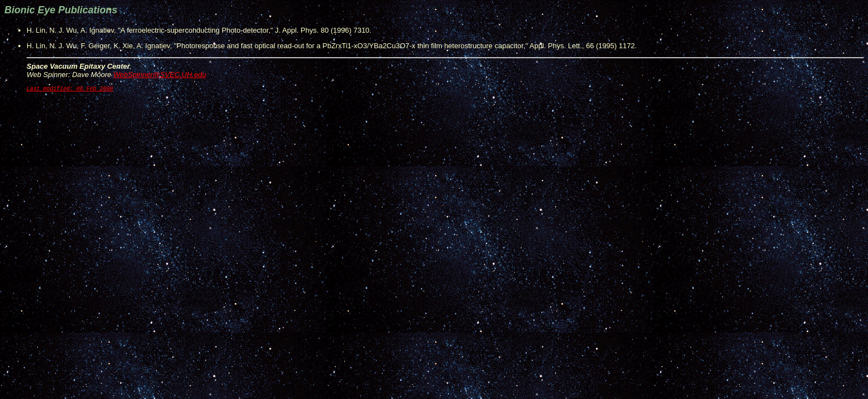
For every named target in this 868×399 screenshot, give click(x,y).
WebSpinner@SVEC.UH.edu (160, 75)
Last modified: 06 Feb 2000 (70, 90)
